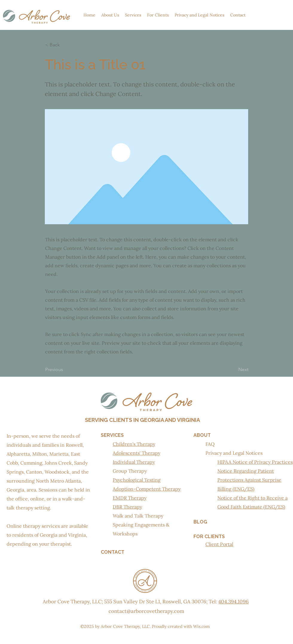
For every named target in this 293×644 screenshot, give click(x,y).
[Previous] (65, 370)
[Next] (234, 370)
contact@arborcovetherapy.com (146, 611)
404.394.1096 (234, 602)
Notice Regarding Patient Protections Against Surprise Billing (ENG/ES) (249, 480)
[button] (110, 15)
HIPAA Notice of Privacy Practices (255, 462)
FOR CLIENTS (209, 537)
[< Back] (65, 45)
